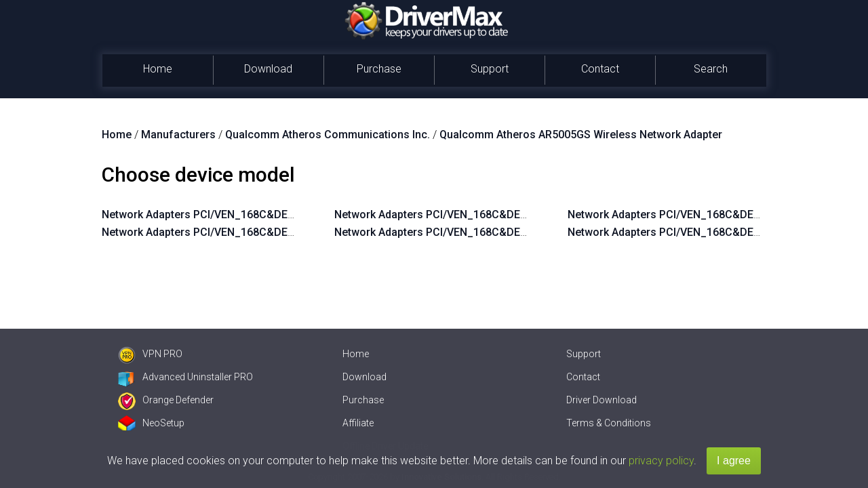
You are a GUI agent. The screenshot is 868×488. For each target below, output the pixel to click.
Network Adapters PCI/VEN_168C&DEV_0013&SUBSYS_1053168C (498, 232)
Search (711, 69)
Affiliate (358, 423)
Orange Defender (166, 400)
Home (158, 69)
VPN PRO (150, 354)
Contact (600, 69)
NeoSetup (151, 423)
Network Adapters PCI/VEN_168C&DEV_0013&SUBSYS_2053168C (498, 215)
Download (268, 69)
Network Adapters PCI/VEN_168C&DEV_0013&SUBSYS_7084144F (265, 232)
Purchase (379, 69)
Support (490, 69)
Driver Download (601, 400)
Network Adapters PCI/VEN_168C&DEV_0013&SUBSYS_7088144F (265, 215)
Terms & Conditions (609, 423)
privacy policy (661, 461)
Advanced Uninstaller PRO (185, 377)
